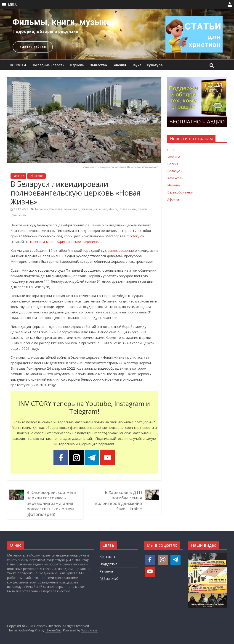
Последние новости (48, 65)
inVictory (133, 236)
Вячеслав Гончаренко (64, 209)
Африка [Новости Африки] (173, 199)
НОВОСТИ (18, 65)
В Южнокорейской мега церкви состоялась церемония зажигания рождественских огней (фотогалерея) (51, 503)
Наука (136, 65)
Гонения (119, 65)
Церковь (77, 65)
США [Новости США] (171, 150)
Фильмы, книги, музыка (62, 22)
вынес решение (121, 250)
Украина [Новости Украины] (174, 157)
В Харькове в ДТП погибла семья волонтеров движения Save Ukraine (118, 501)
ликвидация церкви (94, 209)
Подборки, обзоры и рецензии (45, 31)
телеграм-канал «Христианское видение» (64, 241)
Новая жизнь (128, 209)
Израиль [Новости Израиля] (174, 185)
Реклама (106, 571)
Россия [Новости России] (173, 164)
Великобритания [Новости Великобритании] (180, 192)
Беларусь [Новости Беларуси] (174, 171)
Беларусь (42, 209)
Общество (98, 65)
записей (109, 579)
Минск (113, 209)
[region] (117, 34)
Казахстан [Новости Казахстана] (175, 178)
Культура (155, 65)
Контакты (107, 557)
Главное (18, 176)
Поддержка (108, 564)
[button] (13, 5)
